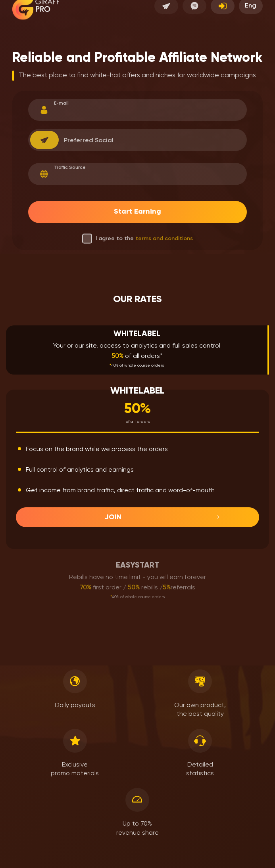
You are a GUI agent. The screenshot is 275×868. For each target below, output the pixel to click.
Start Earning (137, 212)
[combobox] (44, 140)
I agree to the (137, 239)
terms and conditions (164, 239)
